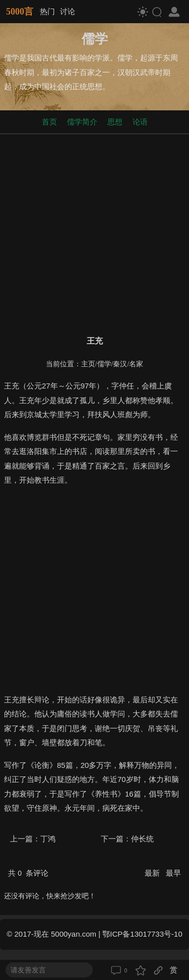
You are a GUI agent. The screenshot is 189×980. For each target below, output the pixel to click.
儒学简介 (82, 122)
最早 (173, 873)
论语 (140, 122)
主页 (88, 364)
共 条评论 (28, 873)
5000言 (20, 12)
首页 (49, 122)
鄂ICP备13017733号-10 (142, 934)
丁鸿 (48, 839)
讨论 (68, 11)
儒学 (104, 364)
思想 (115, 122)
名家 (136, 364)
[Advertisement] (94, 233)
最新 (153, 873)
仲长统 (142, 839)
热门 (47, 11)
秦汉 (120, 364)
